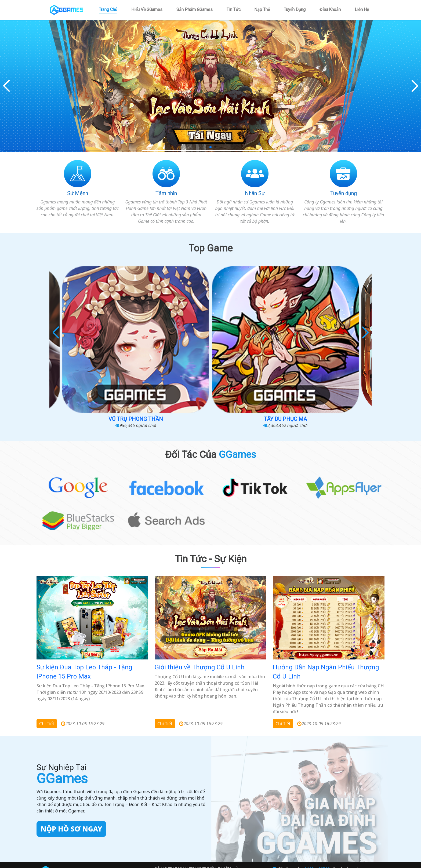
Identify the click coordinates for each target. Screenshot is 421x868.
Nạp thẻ (262, 10)
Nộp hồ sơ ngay (71, 746)
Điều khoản (330, 10)
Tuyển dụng (295, 10)
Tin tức (234, 10)
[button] (415, 86)
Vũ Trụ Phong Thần (172, 336)
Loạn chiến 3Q (327, 336)
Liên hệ (362, 10)
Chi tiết (47, 641)
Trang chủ (108, 10)
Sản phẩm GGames (195, 10)
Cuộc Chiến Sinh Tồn (94, 336)
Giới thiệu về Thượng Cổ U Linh (200, 585)
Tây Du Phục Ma (249, 336)
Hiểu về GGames (147, 10)
